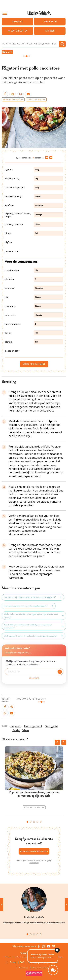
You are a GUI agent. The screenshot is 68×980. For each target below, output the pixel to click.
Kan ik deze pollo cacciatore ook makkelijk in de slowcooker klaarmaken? (34, 626)
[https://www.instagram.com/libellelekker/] (44, 946)
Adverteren (23, 968)
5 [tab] (41, 822)
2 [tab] (31, 822)
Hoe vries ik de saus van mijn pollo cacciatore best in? (29, 606)
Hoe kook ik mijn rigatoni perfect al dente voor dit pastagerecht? (33, 597)
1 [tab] (27, 822)
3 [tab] (34, 822)
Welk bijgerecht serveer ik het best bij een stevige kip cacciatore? (34, 636)
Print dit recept (36, 99)
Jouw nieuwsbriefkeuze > (34, 851)
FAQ (22, 962)
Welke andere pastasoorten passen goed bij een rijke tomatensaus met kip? (34, 615)
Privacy (8, 957)
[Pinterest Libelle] (54, 946)
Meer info (34, 678)
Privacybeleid (34, 863)
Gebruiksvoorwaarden (23, 957)
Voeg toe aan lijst (34, 364)
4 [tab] (37, 822)
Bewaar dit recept (13, 99)
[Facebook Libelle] (39, 946)
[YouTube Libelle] (49, 946)
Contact (13, 962)
